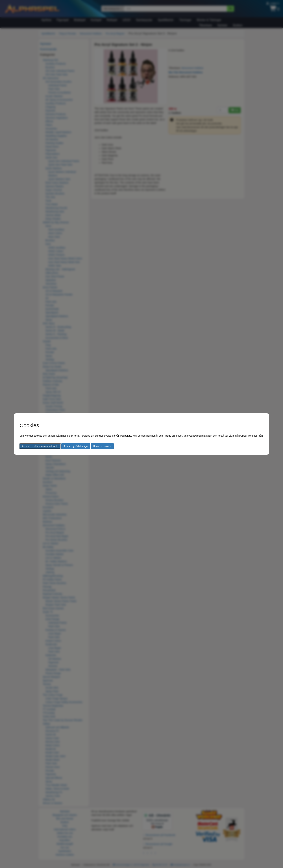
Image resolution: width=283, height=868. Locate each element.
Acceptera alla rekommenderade (40, 446)
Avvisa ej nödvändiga (76, 446)
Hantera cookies (102, 446)
